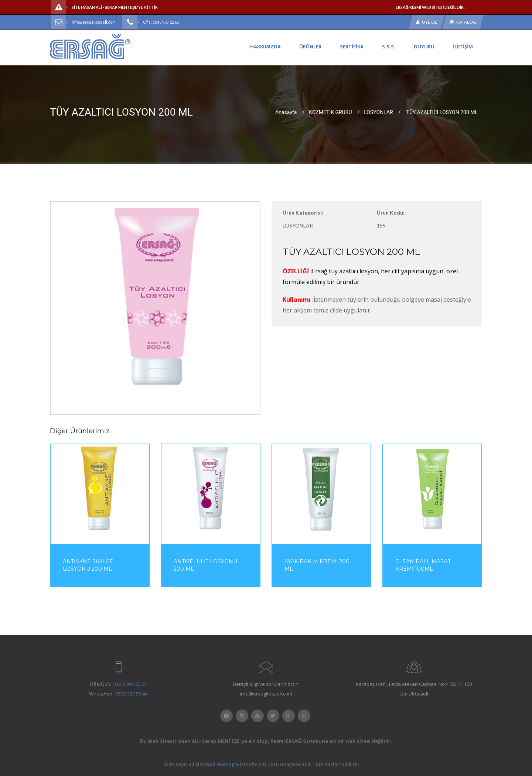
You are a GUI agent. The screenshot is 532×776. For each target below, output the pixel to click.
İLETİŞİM (463, 47)
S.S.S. (389, 47)
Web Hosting (220, 764)
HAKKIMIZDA (265, 47)
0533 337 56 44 (132, 694)
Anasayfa (286, 112)
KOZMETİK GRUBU (330, 112)
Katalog (463, 22)
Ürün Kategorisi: (303, 213)
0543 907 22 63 (131, 684)
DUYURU (424, 47)
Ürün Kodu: (391, 213)
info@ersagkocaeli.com (94, 22)
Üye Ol (427, 22)
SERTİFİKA (352, 47)
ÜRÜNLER (310, 47)
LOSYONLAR (378, 112)
